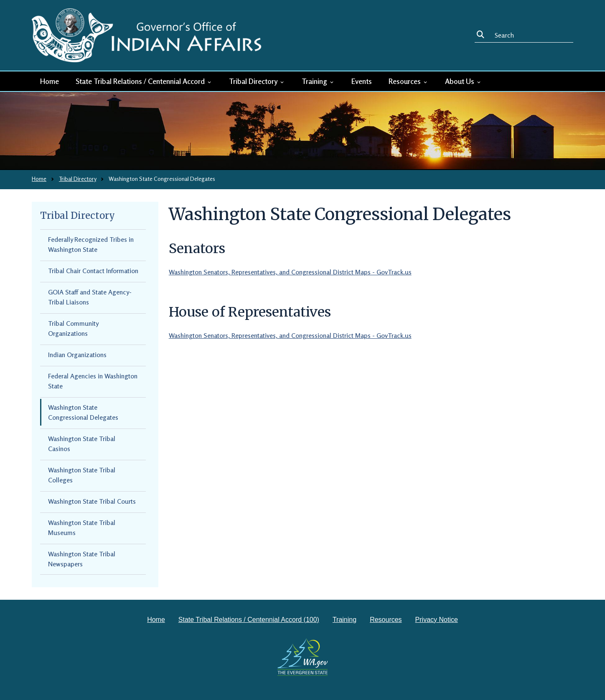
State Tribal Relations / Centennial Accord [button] (144, 81)
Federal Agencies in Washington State (93, 381)
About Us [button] (463, 81)
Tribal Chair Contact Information (93, 271)
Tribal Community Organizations (73, 328)
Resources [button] (408, 81)
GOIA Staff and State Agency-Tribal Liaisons (90, 297)
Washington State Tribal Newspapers (82, 559)
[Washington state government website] (303, 657)
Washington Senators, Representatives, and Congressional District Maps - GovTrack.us (290, 272)
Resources (386, 620)
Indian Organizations (77, 355)
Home (50, 81)
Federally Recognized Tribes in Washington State (91, 244)
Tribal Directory (78, 179)
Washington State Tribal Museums (82, 528)
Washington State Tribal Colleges (82, 475)
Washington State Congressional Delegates (83, 412)
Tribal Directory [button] (257, 81)
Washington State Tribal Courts (92, 501)
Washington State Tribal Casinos (82, 444)
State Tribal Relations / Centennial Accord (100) (249, 620)
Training (344, 620)
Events (362, 81)
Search (482, 35)
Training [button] (318, 81)
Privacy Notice (437, 620)
